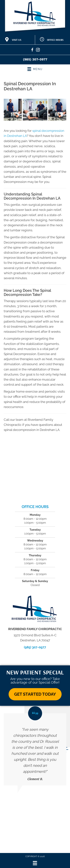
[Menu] (35, 863)
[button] (35, 694)
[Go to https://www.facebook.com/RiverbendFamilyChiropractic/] (32, 50)
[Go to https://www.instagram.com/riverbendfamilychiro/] (38, 50)
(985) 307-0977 (35, 59)
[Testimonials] (35, 749)
